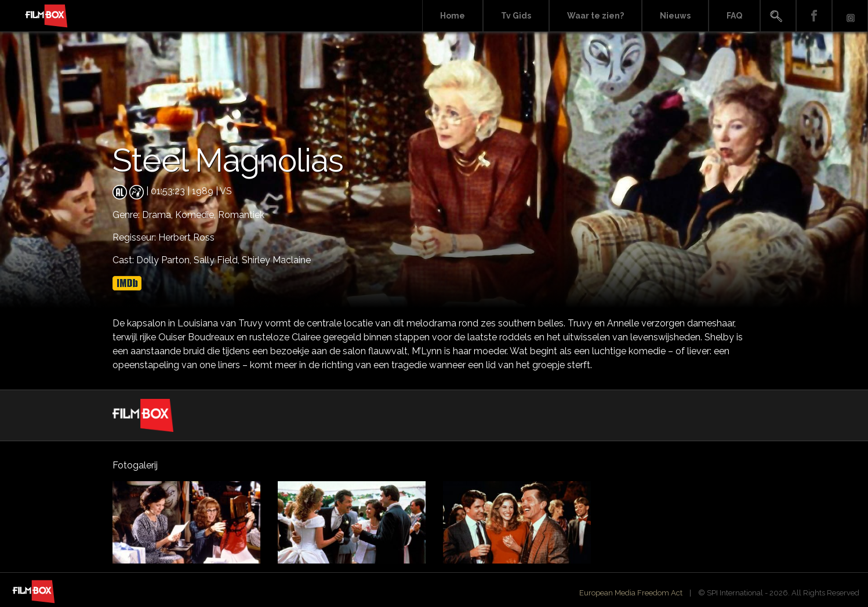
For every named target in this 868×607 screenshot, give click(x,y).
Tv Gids (516, 16)
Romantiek (241, 215)
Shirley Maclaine (276, 260)
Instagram (850, 16)
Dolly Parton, (165, 260)
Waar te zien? (595, 16)
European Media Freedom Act (631, 593)
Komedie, (197, 215)
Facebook (814, 16)
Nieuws (675, 16)
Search (778, 16)
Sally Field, (218, 260)
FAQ (734, 16)
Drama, (159, 215)
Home (453, 16)
